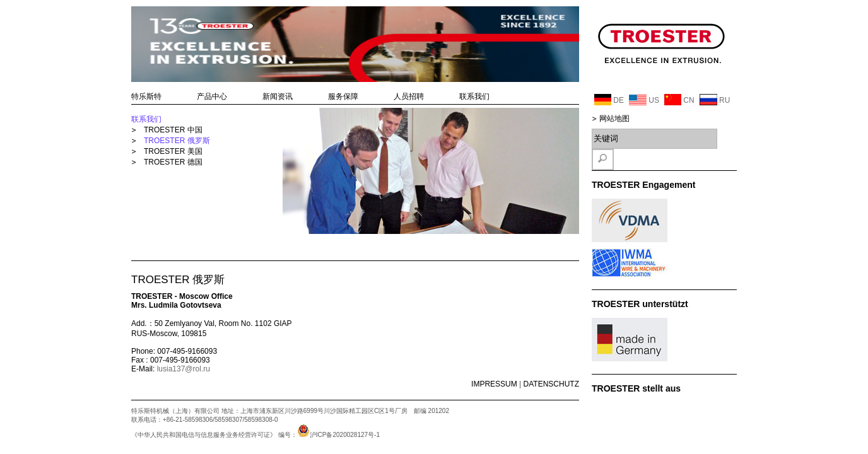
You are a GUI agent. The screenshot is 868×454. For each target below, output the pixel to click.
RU (715, 100)
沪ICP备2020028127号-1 (338, 435)
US (644, 100)
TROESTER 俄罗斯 (177, 141)
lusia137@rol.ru (184, 369)
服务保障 (343, 96)
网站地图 (614, 119)
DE (609, 100)
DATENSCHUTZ (551, 384)
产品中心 (212, 96)
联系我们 (474, 96)
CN (679, 100)
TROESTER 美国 (173, 151)
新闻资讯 (278, 96)
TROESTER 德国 (173, 162)
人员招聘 (409, 96)
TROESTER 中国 (173, 130)
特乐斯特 (146, 96)
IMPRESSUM (494, 384)
